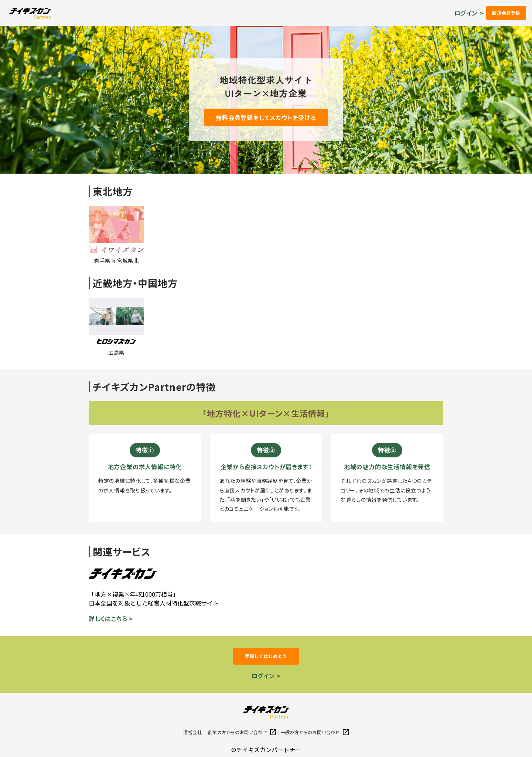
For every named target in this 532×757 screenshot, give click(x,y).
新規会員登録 (506, 13)
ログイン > (469, 13)
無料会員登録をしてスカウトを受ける (266, 117)
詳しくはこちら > (111, 618)
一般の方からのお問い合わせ (315, 732)
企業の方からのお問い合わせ (242, 732)
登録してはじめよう (266, 656)
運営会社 (192, 732)
